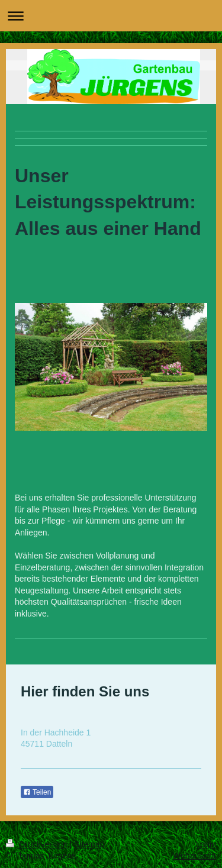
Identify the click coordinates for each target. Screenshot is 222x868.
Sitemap (89, 844)
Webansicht (194, 856)
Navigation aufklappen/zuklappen (111, 16)
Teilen (37, 792)
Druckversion (38, 844)
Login (206, 844)
